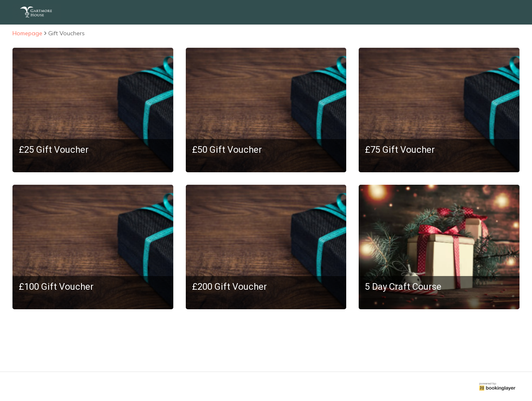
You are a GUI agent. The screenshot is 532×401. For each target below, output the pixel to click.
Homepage (27, 33)
